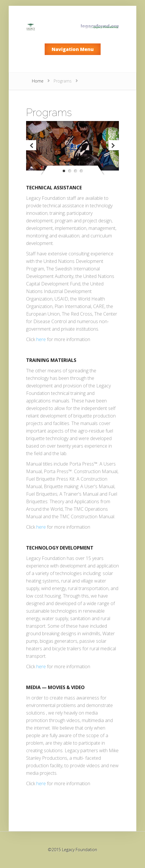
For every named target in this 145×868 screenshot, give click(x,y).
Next (113, 146)
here (41, 339)
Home (38, 81)
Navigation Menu (73, 49)
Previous (32, 146)
